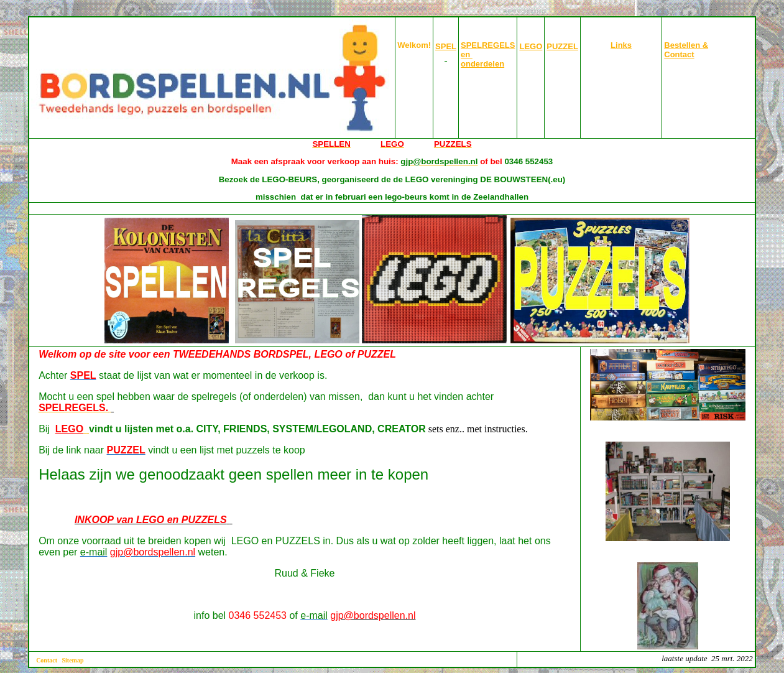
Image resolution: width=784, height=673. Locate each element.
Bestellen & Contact (686, 50)
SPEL (446, 46)
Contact (47, 660)
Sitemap (73, 660)
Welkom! (414, 45)
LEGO (531, 46)
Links (621, 45)
